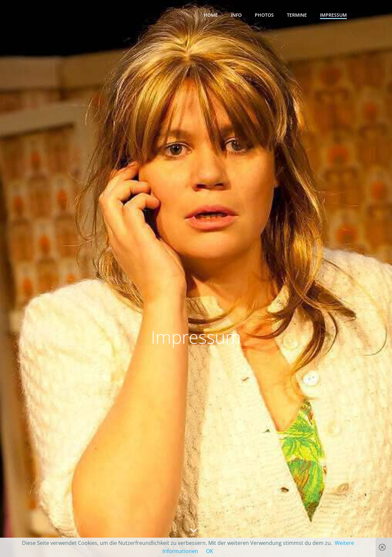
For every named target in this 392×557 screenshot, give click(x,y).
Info (236, 15)
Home (211, 15)
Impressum (333, 15)
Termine (297, 15)
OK (210, 551)
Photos (264, 15)
